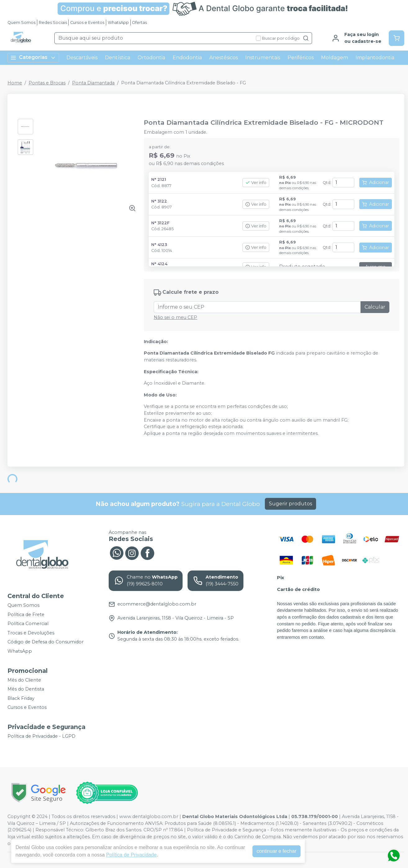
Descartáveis (82, 58)
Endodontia (187, 58)
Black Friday (21, 698)
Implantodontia (375, 58)
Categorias (33, 58)
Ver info (256, 183)
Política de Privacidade (131, 855)
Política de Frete (26, 615)
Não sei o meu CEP (175, 317)
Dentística (118, 58)
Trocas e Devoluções (31, 633)
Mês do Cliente (24, 680)
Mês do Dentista (26, 689)
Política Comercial (28, 624)
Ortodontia (151, 58)
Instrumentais (263, 58)
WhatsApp (118, 22)
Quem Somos (21, 22)
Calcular (375, 307)
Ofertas (139, 22)
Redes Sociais (53, 22)
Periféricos (301, 58)
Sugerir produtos (290, 504)
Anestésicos (224, 58)
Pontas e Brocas (47, 83)
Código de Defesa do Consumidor (45, 642)
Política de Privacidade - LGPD (41, 736)
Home (15, 83)
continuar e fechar (276, 851)
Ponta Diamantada (93, 83)
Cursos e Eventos (87, 22)
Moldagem (335, 58)
